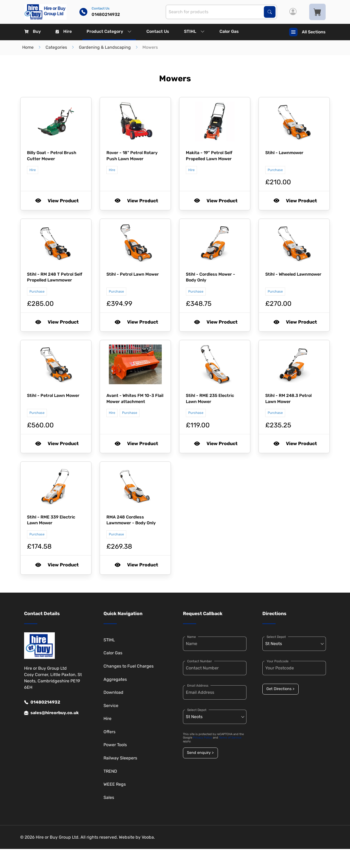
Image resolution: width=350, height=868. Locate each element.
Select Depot (197, 710)
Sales (109, 797)
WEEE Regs (115, 784)
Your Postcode (278, 661)
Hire (64, 31)
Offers (109, 732)
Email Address (198, 686)
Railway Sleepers (120, 758)
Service (111, 706)
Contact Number (200, 661)
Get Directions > (280, 689)
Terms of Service (230, 738)
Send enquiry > (200, 753)
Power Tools (115, 745)
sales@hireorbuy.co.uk (51, 713)
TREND (110, 771)
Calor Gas (229, 31)
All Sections (307, 32)
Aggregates (115, 679)
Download (113, 692)
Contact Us (158, 31)
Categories (56, 47)
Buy (33, 31)
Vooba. (148, 837)
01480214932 (42, 702)
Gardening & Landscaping (105, 47)
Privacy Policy (203, 738)
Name (192, 637)
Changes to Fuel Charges (129, 666)
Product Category (109, 31)
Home (28, 47)
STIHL (194, 31)
